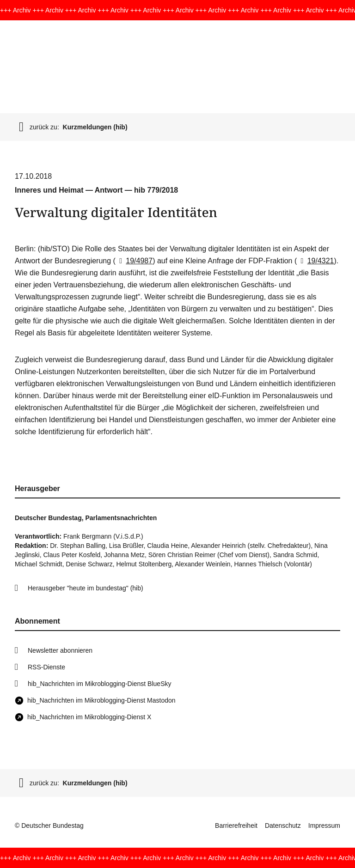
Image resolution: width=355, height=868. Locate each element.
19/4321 (315, 261)
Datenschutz (283, 826)
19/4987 (134, 261)
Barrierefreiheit (236, 826)
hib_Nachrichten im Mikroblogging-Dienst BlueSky (99, 684)
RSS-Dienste (46, 667)
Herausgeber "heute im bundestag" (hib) (86, 588)
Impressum (324, 826)
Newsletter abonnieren (60, 650)
